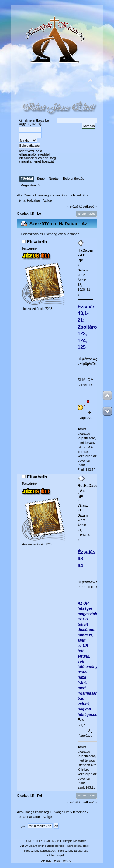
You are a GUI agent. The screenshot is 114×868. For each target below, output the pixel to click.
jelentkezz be (39, 120)
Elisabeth (37, 241)
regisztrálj (34, 124)
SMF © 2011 (53, 841)
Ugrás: (23, 826)
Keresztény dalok (78, 846)
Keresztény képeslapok (40, 851)
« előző (72, 206)
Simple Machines (75, 841)
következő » (88, 206)
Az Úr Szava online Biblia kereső (42, 846)
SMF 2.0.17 (34, 841)
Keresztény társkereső (73, 851)
